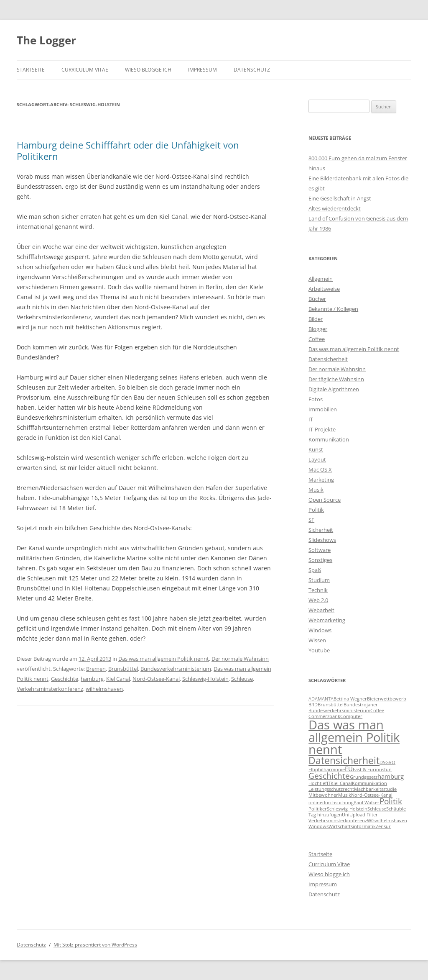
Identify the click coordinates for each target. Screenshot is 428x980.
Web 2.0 (318, 600)
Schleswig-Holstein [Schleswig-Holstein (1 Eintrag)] (347, 809)
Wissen (317, 640)
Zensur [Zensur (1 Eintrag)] (383, 826)
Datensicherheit (328, 359)
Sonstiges (320, 560)
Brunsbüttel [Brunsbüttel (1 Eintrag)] (331, 705)
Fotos (316, 399)
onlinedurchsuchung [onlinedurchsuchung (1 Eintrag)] (331, 803)
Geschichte (65, 679)
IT (311, 419)
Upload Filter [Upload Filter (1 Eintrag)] (364, 815)
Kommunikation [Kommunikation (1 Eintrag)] (369, 783)
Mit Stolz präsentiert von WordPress (95, 945)
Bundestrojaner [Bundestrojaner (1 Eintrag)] (361, 705)
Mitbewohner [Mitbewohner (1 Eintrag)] (323, 795)
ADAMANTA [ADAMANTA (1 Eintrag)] (321, 699)
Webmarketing (327, 620)
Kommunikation (329, 439)
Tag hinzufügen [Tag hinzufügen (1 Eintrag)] (325, 815)
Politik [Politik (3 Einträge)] (391, 801)
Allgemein (321, 279)
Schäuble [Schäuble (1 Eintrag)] (396, 809)
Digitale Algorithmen (334, 389)
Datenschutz (252, 70)
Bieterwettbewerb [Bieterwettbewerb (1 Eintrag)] (387, 699)
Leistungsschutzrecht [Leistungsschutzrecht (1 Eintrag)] (331, 789)
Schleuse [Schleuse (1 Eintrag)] (377, 809)
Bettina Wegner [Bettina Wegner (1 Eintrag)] (350, 699)
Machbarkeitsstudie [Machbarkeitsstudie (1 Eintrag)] (375, 789)
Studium (319, 580)
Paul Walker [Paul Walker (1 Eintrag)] (367, 803)
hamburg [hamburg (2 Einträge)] (391, 776)
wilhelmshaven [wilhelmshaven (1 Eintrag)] (391, 821)
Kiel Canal (118, 679)
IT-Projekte (322, 429)
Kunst (316, 449)
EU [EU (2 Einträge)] (349, 769)
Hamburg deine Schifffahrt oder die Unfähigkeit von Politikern (128, 150)
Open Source (325, 500)
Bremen (96, 669)
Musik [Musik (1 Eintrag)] (345, 795)
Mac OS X (320, 469)
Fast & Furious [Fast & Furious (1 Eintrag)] (368, 770)
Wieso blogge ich (148, 70)
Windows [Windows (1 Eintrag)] (318, 826)
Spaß (315, 570)
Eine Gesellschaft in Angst (340, 198)
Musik (316, 490)
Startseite (31, 70)
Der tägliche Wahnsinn (336, 379)
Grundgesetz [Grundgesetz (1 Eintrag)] (364, 777)
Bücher (317, 299)
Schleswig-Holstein (205, 679)
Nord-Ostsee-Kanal (156, 679)
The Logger (46, 40)
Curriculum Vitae (85, 70)
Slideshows (322, 540)
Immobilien (323, 409)
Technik (318, 590)
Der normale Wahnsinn (240, 659)
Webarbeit (321, 610)
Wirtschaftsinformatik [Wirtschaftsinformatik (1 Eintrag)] (352, 826)
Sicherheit (321, 530)
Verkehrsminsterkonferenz (50, 689)
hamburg (92, 679)
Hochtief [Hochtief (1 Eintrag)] (318, 783)
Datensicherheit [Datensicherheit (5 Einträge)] (344, 760)
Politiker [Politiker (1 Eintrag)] (318, 809)
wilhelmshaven (104, 689)
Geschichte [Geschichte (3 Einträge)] (329, 776)
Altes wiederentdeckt (335, 208)
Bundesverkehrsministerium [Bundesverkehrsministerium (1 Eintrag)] (339, 711)
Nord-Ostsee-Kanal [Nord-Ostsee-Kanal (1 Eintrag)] (372, 795)
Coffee (317, 339)
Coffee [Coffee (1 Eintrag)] (377, 711)
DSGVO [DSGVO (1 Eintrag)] (387, 762)
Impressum (203, 70)
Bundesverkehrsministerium (176, 669)
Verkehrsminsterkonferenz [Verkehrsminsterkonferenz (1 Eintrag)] (338, 821)
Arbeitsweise (324, 289)
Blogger (318, 329)
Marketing (321, 480)
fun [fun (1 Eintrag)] (388, 770)
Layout (317, 459)
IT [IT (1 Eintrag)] (329, 783)
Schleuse (242, 679)
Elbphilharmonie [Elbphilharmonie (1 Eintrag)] (327, 770)
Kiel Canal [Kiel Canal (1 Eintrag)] (341, 783)
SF (311, 520)
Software (320, 550)
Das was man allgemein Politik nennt (164, 659)
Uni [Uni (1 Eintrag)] (346, 815)
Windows (320, 630)
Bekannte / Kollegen (333, 309)
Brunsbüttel (123, 669)
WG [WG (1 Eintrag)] (371, 821)
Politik (316, 510)
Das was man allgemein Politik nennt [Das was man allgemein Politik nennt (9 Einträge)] (354, 737)
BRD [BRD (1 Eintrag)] (313, 705)
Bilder (316, 319)
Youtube (319, 650)
